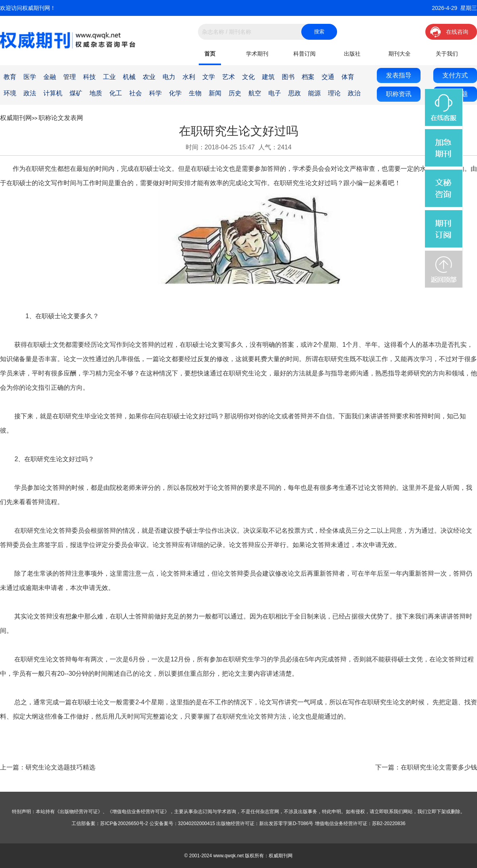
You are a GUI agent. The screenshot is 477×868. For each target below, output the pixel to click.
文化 (248, 77)
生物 (195, 93)
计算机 (53, 93)
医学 (30, 77)
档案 (308, 77)
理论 (334, 93)
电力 (169, 77)
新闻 (215, 93)
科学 (155, 93)
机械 (129, 77)
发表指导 (399, 75)
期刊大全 (399, 54)
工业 (109, 77)
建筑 (268, 77)
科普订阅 (304, 54)
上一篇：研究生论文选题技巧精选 (48, 767)
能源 (314, 93)
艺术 (229, 77)
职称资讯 (399, 94)
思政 (295, 93)
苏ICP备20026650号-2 (124, 824)
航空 (255, 93)
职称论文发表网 (61, 118)
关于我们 (447, 54)
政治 (354, 93)
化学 (175, 93)
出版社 (352, 54)
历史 (235, 93)
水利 (189, 77)
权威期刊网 (16, 118)
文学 (209, 77)
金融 (50, 77)
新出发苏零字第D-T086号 (286, 824)
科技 (89, 77)
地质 (96, 93)
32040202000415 (197, 824)
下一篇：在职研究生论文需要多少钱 (426, 767)
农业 (149, 77)
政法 (30, 93)
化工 (116, 93)
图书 (288, 77)
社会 (136, 93)
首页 (210, 54)
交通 (328, 77)
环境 (10, 93)
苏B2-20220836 (389, 824)
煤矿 (76, 93)
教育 (10, 77)
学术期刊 (257, 54)
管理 (70, 77)
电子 (275, 93)
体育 (348, 77)
